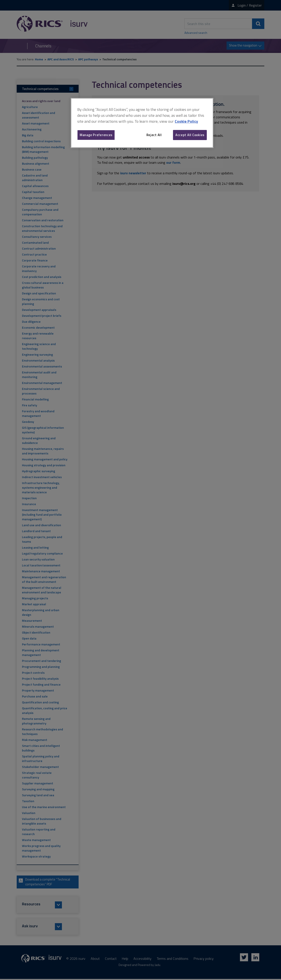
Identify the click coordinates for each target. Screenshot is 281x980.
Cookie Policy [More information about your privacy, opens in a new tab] (186, 121)
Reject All (154, 135)
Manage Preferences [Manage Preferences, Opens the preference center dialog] (96, 135)
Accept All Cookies (190, 135)
